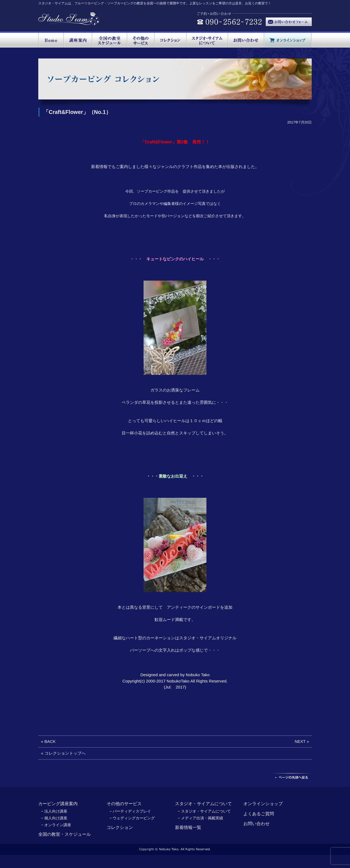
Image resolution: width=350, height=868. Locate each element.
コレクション (120, 827)
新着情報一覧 (188, 827)
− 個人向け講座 (54, 818)
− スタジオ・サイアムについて (204, 811)
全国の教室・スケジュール (65, 834)
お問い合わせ (256, 824)
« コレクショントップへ (63, 753)
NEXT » (302, 741)
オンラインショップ (263, 804)
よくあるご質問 (259, 814)
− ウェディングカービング (132, 818)
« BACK (48, 741)
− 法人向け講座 (54, 811)
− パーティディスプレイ (130, 811)
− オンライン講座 (56, 825)
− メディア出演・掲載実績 (200, 818)
